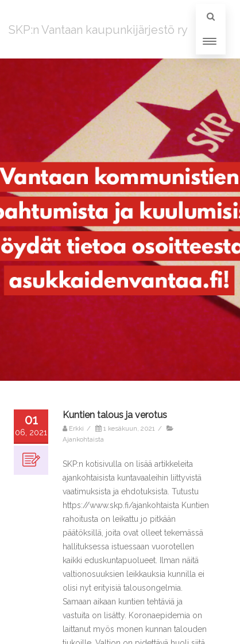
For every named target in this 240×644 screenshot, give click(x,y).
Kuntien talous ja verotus (115, 415)
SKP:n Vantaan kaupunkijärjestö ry (98, 30)
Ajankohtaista (83, 439)
